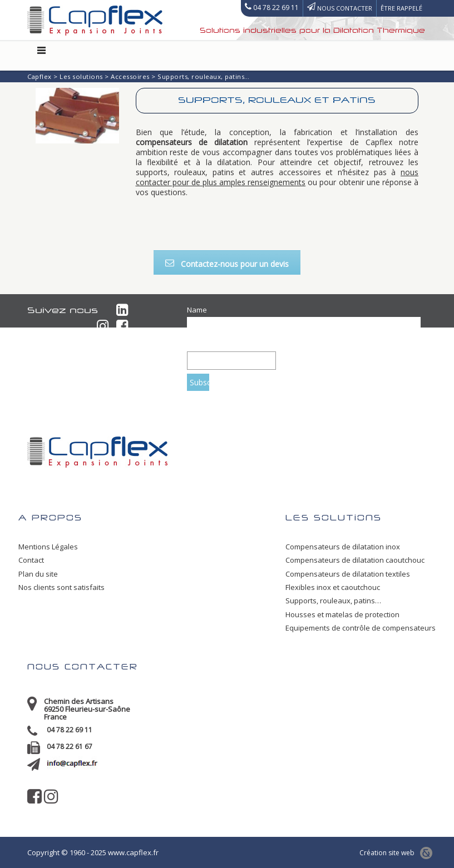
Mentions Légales (48, 547)
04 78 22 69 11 (70, 730)
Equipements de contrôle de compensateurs (361, 628)
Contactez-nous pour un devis (227, 264)
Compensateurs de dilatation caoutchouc (355, 560)
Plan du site (38, 574)
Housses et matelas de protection (342, 614)
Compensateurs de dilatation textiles (348, 574)
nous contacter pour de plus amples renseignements (277, 177)
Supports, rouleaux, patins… (333, 601)
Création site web (393, 853)
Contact (31, 560)
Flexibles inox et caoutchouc (333, 587)
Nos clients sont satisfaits (61, 587)
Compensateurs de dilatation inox (343, 547)
